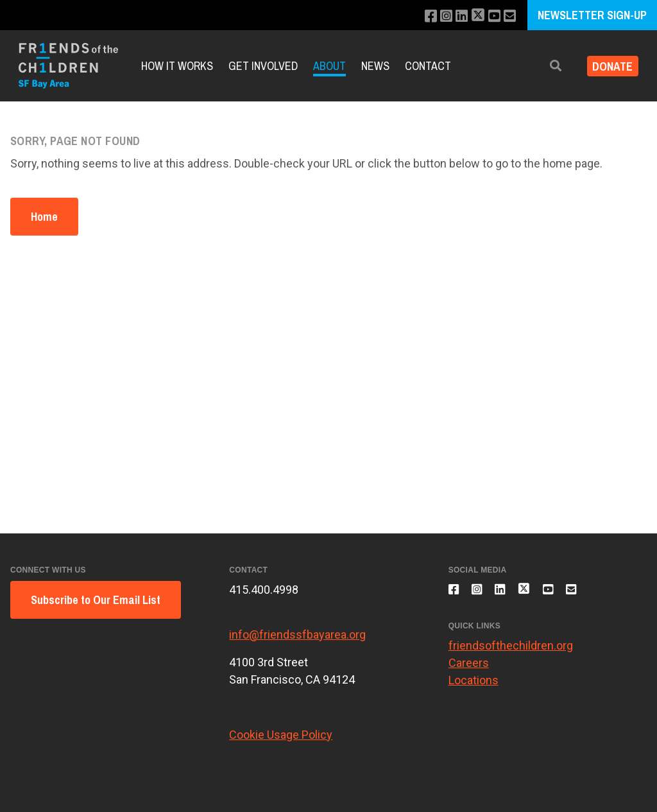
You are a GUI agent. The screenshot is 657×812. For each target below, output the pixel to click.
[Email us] (509, 16)
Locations (474, 687)
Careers (469, 670)
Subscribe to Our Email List (96, 600)
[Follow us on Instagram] (438, 16)
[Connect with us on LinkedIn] (455, 16)
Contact (428, 66)
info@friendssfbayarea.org (297, 635)
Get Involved (263, 66)
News (375, 66)
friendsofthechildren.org (511, 652)
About (329, 66)
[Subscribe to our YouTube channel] (492, 16)
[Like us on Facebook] (421, 16)
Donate (608, 66)
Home (44, 217)
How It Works (177, 66)
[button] (546, 66)
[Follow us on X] (474, 16)
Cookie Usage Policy (281, 735)
